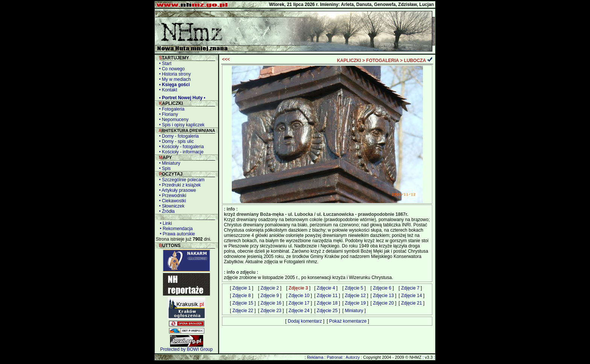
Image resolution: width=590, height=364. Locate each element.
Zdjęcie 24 (299, 311)
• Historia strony (174, 74)
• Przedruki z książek (179, 185)
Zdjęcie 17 (299, 303)
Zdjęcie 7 (410, 288)
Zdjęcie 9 (270, 296)
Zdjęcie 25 (327, 311)
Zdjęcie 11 (327, 296)
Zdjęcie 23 (271, 311)
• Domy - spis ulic (175, 141)
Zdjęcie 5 (354, 288)
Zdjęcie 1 (242, 288)
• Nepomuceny (173, 120)
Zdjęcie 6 (382, 288)
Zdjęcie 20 (383, 303)
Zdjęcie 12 (355, 296)
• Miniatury (168, 163)
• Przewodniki (171, 196)
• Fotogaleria (170, 109)
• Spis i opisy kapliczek (181, 125)
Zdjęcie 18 (327, 303)
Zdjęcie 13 (383, 296)
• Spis (164, 168)
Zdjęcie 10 (299, 296)
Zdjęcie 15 (243, 303)
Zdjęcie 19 (355, 303)
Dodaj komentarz (305, 321)
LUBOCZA (415, 61)
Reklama (315, 357)
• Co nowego (171, 69)
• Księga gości (173, 85)
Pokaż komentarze (348, 321)
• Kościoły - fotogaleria (180, 147)
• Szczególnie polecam (181, 180)
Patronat (335, 357)
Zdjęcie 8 (242, 296)
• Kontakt (167, 90)
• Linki (165, 223)
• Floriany (167, 114)
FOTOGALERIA (382, 61)
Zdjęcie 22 (243, 311)
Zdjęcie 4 (326, 288)
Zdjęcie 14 (411, 296)
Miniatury (354, 311)
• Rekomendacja (175, 229)
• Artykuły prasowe (176, 190)
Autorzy (353, 357)
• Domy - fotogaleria (178, 136)
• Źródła (166, 211)
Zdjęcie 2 (270, 288)
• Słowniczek (170, 206)
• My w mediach (174, 79)
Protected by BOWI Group (186, 349)
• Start (164, 64)
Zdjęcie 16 (271, 303)
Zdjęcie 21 (411, 303)
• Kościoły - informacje (180, 152)
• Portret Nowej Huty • (181, 98)
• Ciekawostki (171, 201)
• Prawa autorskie (176, 234)
